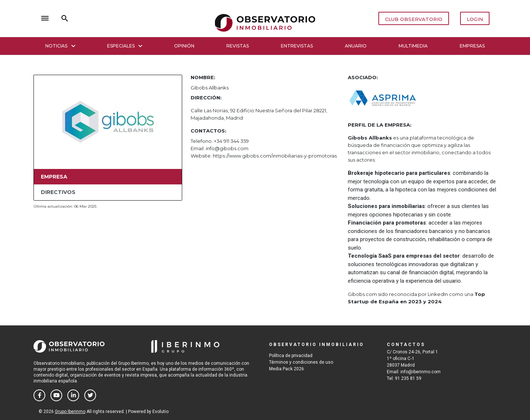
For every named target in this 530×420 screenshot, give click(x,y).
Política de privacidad (291, 356)
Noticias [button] (60, 46)
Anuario (356, 46)
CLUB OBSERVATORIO (414, 19)
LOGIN (475, 19)
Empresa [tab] (54, 177)
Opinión (184, 46)
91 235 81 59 (408, 378)
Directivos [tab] (58, 192)
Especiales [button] (125, 46)
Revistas (238, 46)
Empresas (472, 46)
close (142, 18)
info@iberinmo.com (421, 372)
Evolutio (160, 412)
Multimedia (413, 46)
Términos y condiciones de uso (301, 362)
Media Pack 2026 (287, 369)
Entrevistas (297, 46)
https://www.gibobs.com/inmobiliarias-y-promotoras (275, 156)
